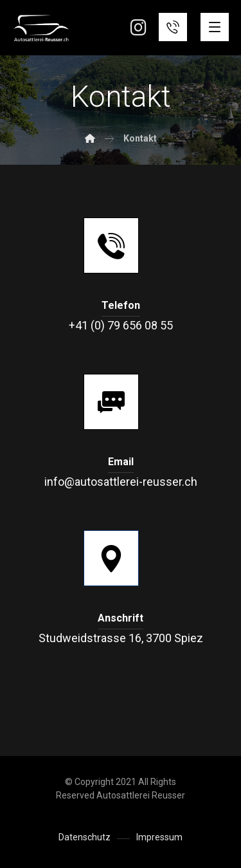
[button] (215, 27)
